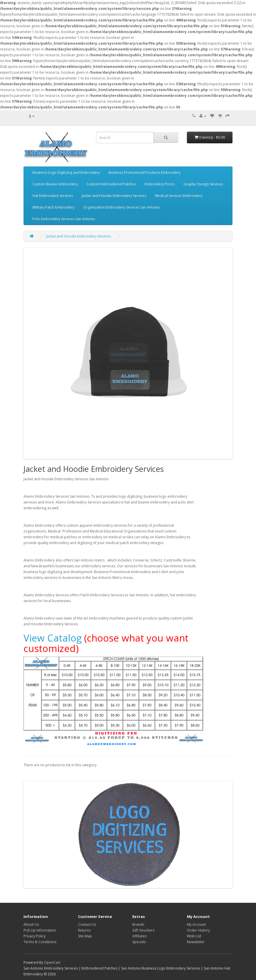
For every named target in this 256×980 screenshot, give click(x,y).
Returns (84, 930)
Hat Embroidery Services (53, 196)
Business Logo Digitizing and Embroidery (66, 172)
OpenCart (52, 962)
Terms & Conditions (40, 942)
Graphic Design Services (203, 184)
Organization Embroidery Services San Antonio (122, 207)
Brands (138, 924)
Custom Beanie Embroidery (55, 184)
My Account (196, 924)
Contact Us (87, 924)
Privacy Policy (35, 936)
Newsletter (196, 942)
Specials (139, 942)
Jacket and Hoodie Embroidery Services (114, 196)
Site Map (85, 936)
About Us (31, 924)
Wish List (194, 936)
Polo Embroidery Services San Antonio (64, 219)
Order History (198, 930)
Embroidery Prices (160, 184)
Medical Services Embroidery (179, 196)
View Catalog (53, 638)
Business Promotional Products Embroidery (145, 172)
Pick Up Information (40, 930)
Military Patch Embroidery (54, 207)
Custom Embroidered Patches (111, 184)
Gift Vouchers (143, 930)
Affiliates (139, 936)
